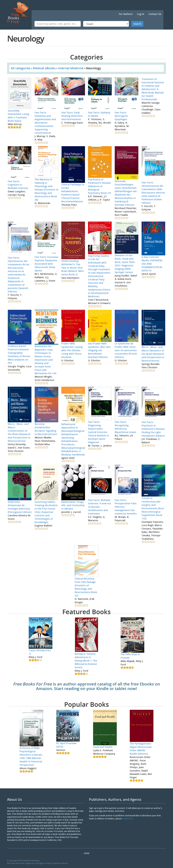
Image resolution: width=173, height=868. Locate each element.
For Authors (126, 14)
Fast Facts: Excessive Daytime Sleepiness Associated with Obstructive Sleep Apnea (46, 264)
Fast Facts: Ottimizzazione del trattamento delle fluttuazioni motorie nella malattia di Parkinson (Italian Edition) (153, 193)
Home (87, 853)
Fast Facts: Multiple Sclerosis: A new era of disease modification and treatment (99, 507)
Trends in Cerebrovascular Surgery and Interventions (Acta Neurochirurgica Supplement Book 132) (153, 508)
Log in (141, 14)
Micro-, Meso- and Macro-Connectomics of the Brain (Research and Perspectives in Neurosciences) (19, 432)
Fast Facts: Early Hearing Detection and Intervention (72, 116)
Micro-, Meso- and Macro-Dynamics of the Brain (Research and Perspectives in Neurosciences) (153, 354)
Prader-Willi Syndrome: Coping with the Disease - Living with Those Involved (72, 350)
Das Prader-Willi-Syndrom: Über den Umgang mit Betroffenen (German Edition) (99, 350)
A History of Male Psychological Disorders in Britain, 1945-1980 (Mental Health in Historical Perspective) (31, 756)
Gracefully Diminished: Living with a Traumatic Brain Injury (18, 116)
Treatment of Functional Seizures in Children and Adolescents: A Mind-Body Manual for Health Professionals (153, 89)
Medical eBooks (44, 68)
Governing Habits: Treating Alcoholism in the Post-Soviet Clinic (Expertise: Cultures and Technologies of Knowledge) (46, 512)
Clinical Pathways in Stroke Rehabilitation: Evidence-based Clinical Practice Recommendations (73, 193)
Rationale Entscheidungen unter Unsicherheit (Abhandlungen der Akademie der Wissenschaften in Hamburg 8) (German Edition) (126, 193)
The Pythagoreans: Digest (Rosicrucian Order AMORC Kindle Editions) (141, 749)
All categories (21, 68)
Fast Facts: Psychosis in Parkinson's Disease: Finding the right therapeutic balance (153, 429)
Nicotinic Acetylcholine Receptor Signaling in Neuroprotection (46, 429)
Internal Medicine (71, 68)
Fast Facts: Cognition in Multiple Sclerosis (18, 185)
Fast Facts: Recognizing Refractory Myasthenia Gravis (125, 427)
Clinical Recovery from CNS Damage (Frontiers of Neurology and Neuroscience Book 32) (86, 587)
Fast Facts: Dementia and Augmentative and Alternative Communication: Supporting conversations (45, 123)
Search (137, 24)
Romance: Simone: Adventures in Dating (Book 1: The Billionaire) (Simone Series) (86, 661)
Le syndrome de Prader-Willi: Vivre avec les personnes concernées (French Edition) (126, 350)
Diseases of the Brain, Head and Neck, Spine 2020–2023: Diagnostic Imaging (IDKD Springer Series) (125, 264)
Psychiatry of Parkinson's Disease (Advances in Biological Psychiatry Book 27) (99, 186)
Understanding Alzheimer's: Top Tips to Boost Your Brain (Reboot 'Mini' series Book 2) (73, 268)
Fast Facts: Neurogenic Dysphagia (121, 116)
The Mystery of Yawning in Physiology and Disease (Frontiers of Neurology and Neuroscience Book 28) (46, 190)
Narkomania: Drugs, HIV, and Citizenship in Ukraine (73, 505)
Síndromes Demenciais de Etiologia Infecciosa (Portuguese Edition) (20, 507)
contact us (127, 819)
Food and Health (103, 747)
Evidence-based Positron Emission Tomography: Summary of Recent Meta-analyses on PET (19, 354)
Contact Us (155, 14)
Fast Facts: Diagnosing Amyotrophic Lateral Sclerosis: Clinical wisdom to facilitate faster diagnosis (99, 432)
